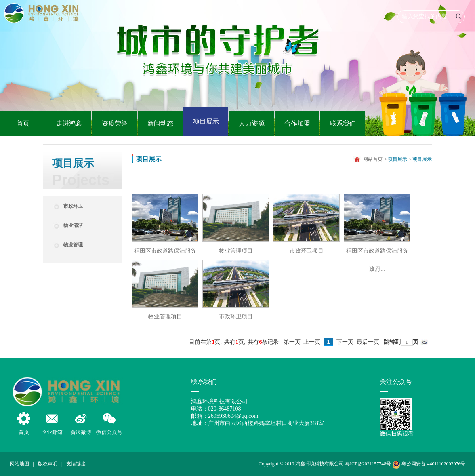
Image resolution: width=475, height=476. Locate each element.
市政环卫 (73, 206)
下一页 (345, 342)
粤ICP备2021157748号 (369, 464)
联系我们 (343, 123)
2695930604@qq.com (233, 416)
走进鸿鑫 (69, 123)
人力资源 (252, 123)
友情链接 (76, 464)
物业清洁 (73, 225)
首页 (23, 123)
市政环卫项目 (307, 251)
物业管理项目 (236, 251)
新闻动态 (160, 123)
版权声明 (48, 464)
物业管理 (73, 245)
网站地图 (19, 464)
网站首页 (373, 159)
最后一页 (368, 342)
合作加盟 (297, 123)
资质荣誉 (115, 123)
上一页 (312, 342)
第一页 (292, 342)
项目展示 (206, 121)
